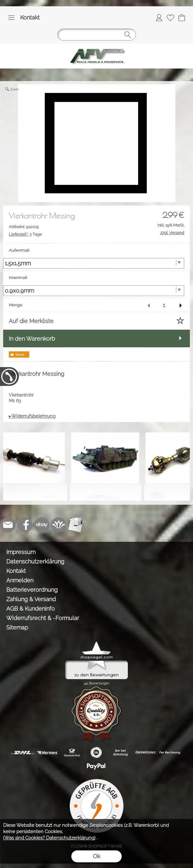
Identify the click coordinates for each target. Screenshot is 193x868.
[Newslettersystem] (76, 525)
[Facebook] (25, 525)
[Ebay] (42, 525)
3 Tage (25, 234)
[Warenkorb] (182, 18)
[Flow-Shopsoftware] (59, 525)
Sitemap (17, 627)
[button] (11, 18)
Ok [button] (96, 856)
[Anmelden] (159, 18)
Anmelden (20, 580)
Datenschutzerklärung (35, 561)
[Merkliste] (170, 18)
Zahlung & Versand (31, 599)
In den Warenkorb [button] (32, 339)
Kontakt (30, 17)
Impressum (21, 552)
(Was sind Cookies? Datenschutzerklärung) (49, 838)
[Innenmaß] (94, 291)
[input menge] (164, 305)
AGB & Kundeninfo (31, 609)
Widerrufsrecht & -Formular (43, 618)
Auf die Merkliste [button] (31, 321)
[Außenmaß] (94, 263)
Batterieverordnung (32, 590)
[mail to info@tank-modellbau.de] (8, 525)
